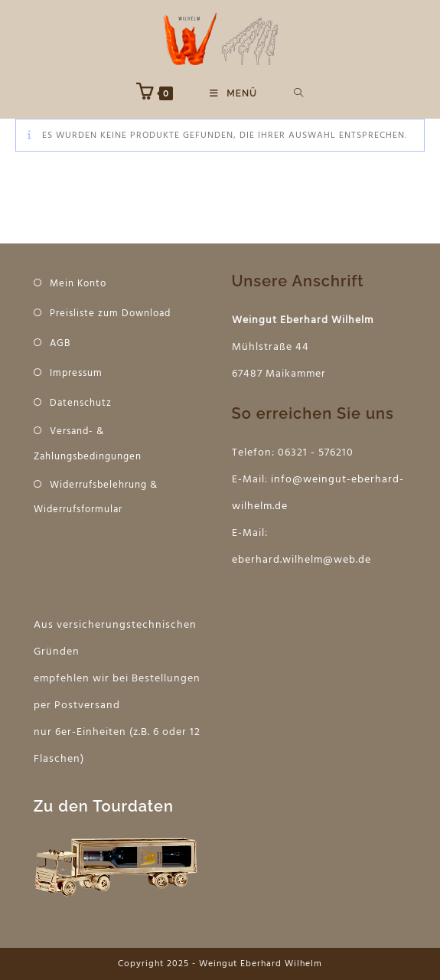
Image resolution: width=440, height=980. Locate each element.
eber (244, 560)
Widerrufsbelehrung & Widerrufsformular (96, 498)
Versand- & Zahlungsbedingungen (88, 444)
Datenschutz (81, 403)
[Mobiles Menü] (233, 94)
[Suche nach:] (299, 94)
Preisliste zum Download (110, 314)
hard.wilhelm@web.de (313, 560)
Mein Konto (78, 284)
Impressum (76, 373)
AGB (60, 343)
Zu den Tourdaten (104, 806)
